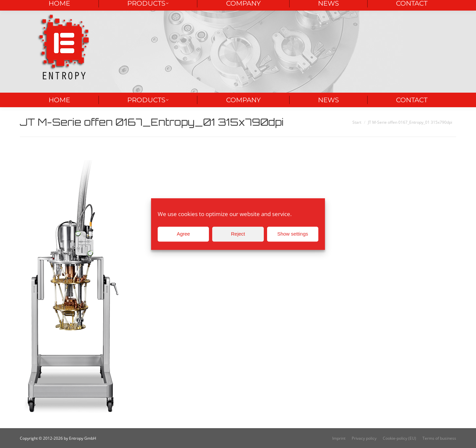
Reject (238, 234)
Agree (183, 234)
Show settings (293, 234)
